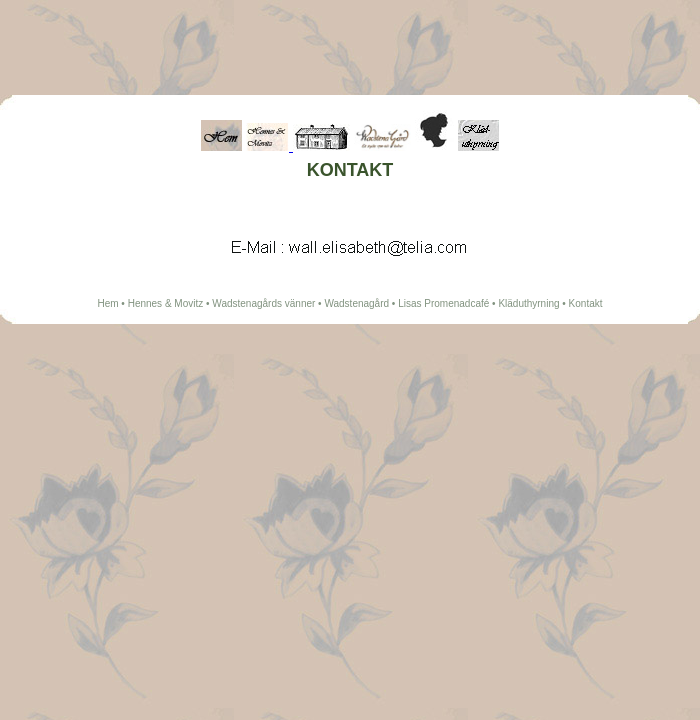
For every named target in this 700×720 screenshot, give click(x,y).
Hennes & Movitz (166, 303)
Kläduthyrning (528, 303)
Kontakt (586, 303)
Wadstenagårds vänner (263, 303)
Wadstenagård (356, 303)
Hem (107, 303)
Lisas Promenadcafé (443, 303)
